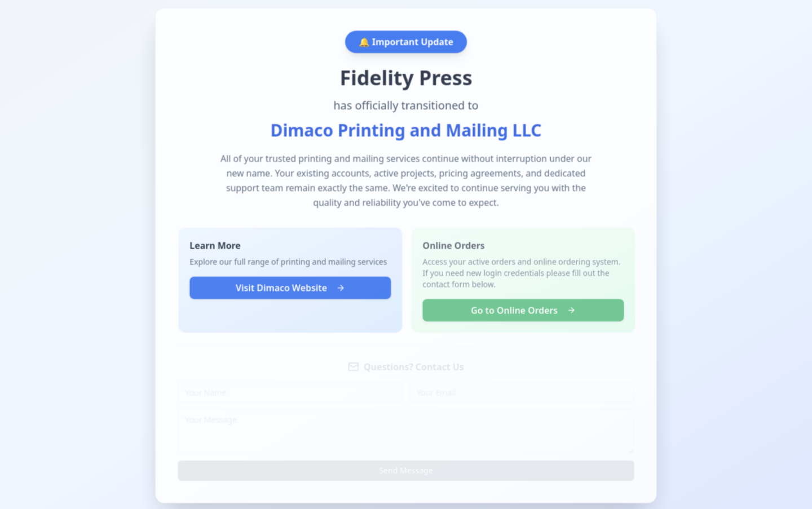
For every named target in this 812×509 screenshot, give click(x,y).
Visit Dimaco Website (289, 289)
